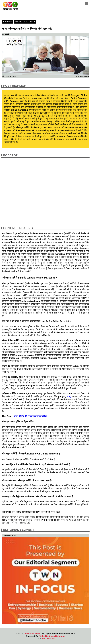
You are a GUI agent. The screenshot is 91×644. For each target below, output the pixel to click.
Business (7, 22)
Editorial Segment (19, 530)
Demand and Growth (25, 22)
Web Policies (48, 638)
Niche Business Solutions (52, 636)
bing (68, 397)
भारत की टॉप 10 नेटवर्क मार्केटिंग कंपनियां (30, 416)
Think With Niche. (32, 634)
